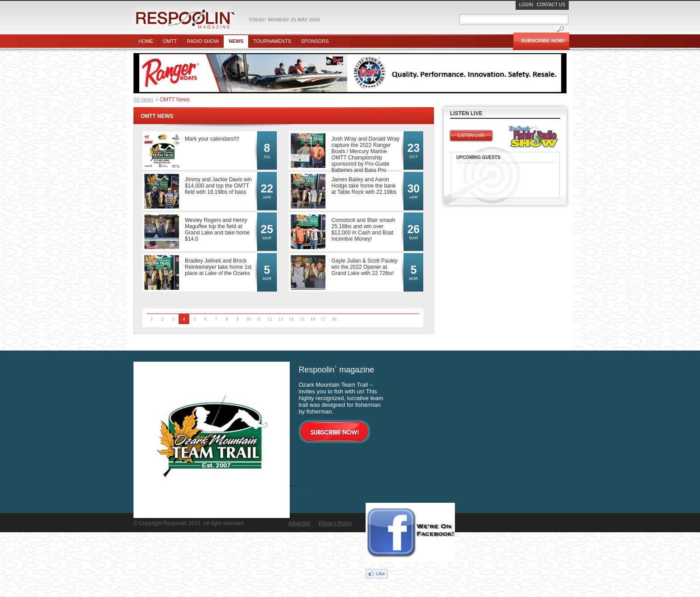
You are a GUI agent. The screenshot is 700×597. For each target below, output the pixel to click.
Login (526, 5)
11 (259, 319)
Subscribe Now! (543, 41)
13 (281, 319)
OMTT (170, 41)
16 (313, 319)
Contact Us (551, 5)
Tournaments (272, 41)
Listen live (471, 136)
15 (302, 319)
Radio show (203, 41)
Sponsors (315, 41)
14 (291, 319)
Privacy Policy (335, 523)
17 (323, 319)
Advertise (299, 523)
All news (144, 100)
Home (146, 41)
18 (334, 319)
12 (270, 319)
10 (248, 319)
